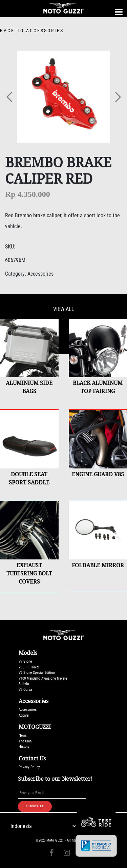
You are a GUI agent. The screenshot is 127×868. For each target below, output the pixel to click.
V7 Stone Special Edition (37, 673)
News (23, 735)
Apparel (24, 715)
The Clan (25, 741)
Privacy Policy (29, 767)
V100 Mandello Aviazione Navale (43, 678)
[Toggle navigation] (119, 12)
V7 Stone (25, 661)
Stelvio (24, 684)
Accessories (28, 710)
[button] (10, 97)
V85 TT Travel (29, 667)
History (24, 747)
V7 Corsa (25, 690)
